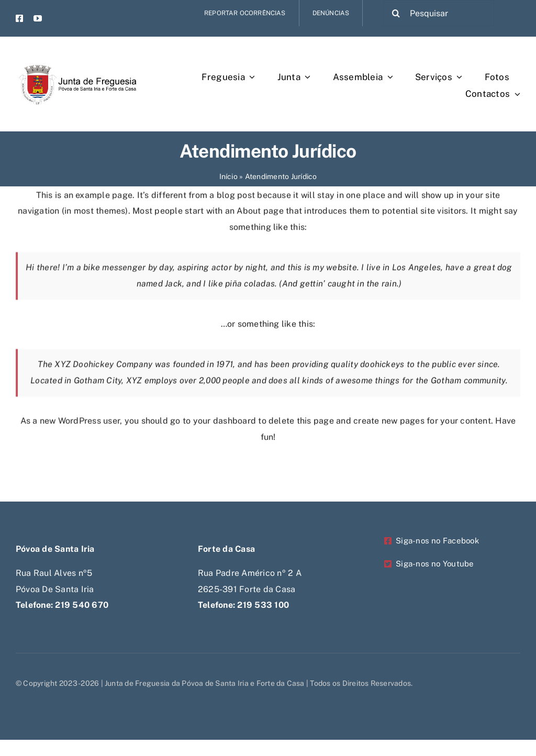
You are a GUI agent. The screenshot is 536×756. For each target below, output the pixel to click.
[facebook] (19, 18)
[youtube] (38, 18)
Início (228, 176)
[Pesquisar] (439, 13)
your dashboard (225, 423)
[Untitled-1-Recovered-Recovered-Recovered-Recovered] (76, 56)
